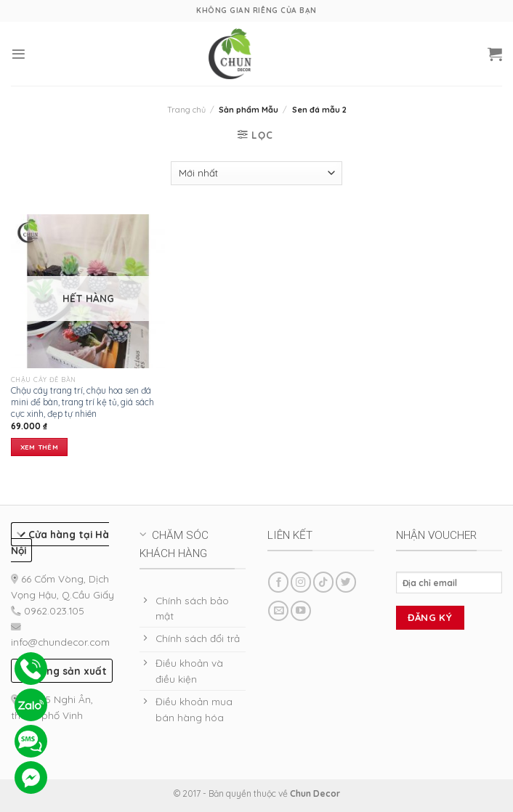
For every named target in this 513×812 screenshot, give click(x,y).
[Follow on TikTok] (323, 582)
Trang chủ (186, 110)
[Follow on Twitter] (346, 582)
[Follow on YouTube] (301, 611)
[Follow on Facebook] (278, 582)
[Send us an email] (278, 611)
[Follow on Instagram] (301, 582)
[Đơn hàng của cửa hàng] (256, 173)
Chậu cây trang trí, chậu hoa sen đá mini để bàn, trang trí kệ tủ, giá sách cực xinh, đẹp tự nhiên (82, 402)
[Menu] (19, 54)
